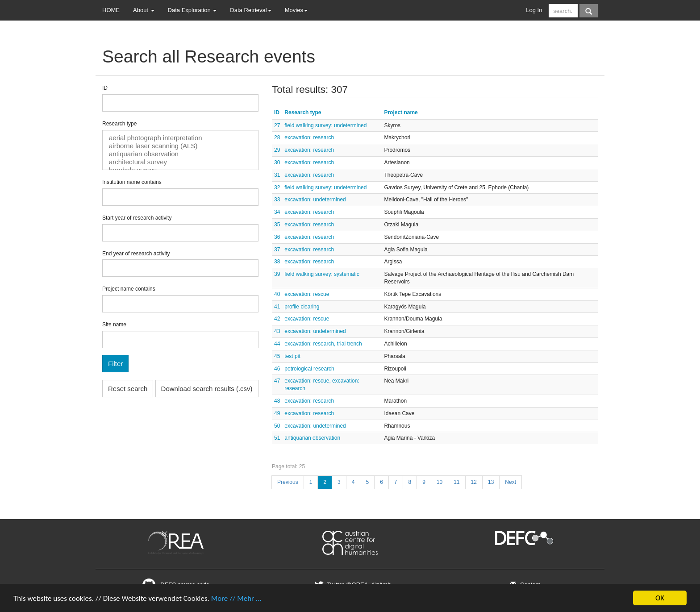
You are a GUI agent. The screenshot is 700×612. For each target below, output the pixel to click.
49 (277, 413)
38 (277, 262)
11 (456, 482)
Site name (114, 325)
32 (277, 187)
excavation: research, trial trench (323, 344)
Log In (534, 10)
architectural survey (180, 162)
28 (277, 137)
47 (277, 381)
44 (277, 344)
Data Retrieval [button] (250, 10)
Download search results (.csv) (207, 389)
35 (277, 225)
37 (277, 250)
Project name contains (129, 289)
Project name (401, 112)
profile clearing (302, 307)
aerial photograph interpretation (180, 138)
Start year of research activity (137, 218)
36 (277, 237)
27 (277, 125)
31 (277, 175)
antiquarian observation (180, 154)
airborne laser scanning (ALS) (180, 146)
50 (277, 426)
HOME (111, 10)
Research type (119, 124)
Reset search (128, 389)
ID (105, 88)
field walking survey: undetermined (325, 125)
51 (277, 438)
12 (474, 482)
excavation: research (309, 137)
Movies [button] (296, 10)
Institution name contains (132, 182)
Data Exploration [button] (192, 10)
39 (277, 274)
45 (277, 356)
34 (277, 212)
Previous (288, 482)
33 (277, 200)
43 (277, 331)
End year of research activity (136, 254)
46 (277, 369)
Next (510, 482)
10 (440, 482)
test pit (292, 356)
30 (277, 162)
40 (277, 294)
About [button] (144, 10)
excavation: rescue (307, 294)
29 (277, 150)
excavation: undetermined (315, 200)
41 (277, 307)
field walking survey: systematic (322, 274)
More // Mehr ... (236, 598)
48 (277, 401)
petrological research (309, 369)
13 (491, 482)
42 (277, 319)
